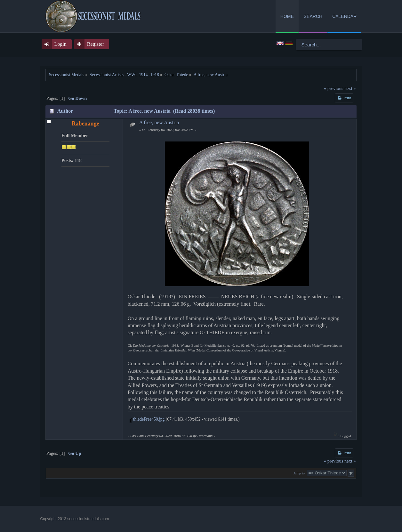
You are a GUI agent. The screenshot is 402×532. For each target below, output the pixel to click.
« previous (334, 88)
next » (350, 88)
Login (60, 44)
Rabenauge (85, 124)
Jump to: (300, 473)
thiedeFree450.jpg (147, 419)
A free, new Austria (159, 122)
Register (96, 44)
